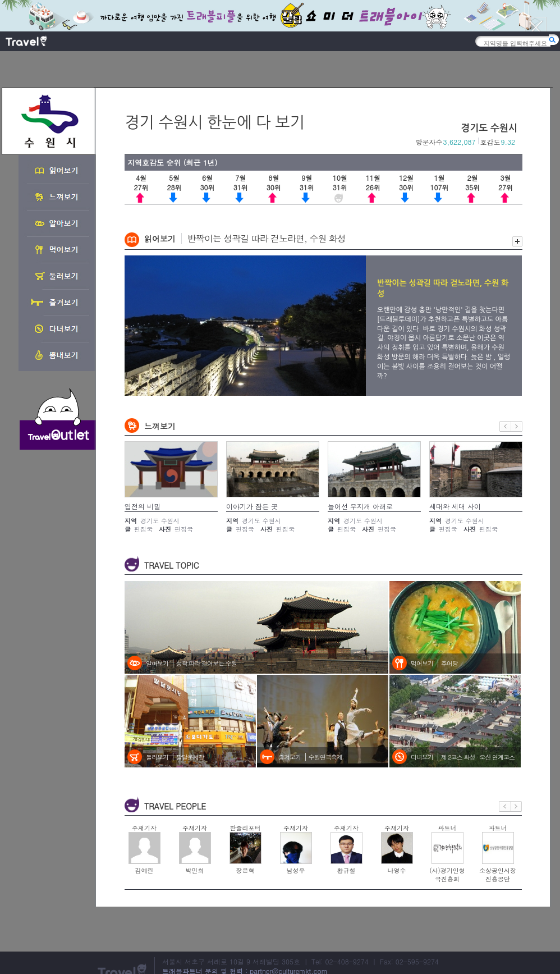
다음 (517, 426)
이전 (505, 426)
